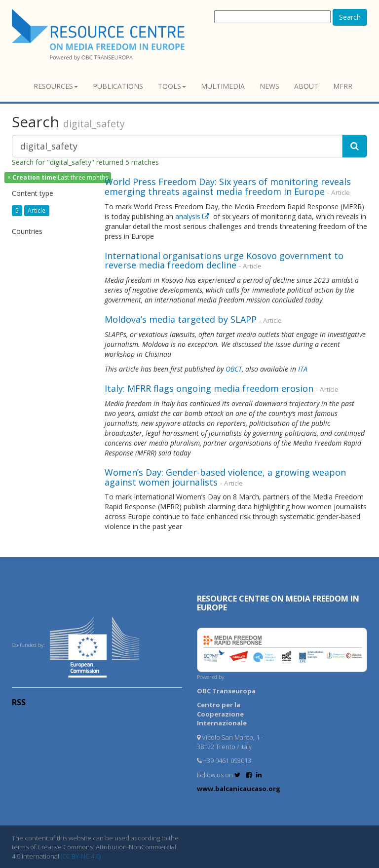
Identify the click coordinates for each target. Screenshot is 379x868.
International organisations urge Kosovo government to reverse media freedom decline (224, 261)
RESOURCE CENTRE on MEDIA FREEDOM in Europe (278, 603)
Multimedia (223, 86)
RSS (19, 702)
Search (350, 17)
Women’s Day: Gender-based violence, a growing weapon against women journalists (225, 477)
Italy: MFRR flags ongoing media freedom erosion (209, 388)
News (269, 86)
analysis (193, 216)
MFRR (343, 86)
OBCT (234, 369)
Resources (56, 86)
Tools (172, 86)
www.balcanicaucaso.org (239, 789)
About (306, 86)
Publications (118, 86)
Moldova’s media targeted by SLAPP (181, 319)
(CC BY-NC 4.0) (81, 856)
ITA (303, 369)
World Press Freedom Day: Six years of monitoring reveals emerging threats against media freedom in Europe (228, 187)
